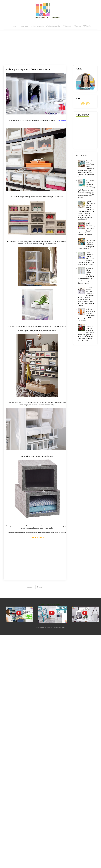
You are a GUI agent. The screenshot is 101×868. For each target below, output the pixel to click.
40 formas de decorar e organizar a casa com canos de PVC (90, 184)
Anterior (30, 587)
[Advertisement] (50, 45)
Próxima (40, 587)
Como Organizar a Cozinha (89, 254)
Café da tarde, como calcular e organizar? (90, 241)
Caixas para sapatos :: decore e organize (28, 69)
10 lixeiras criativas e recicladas (89, 290)
